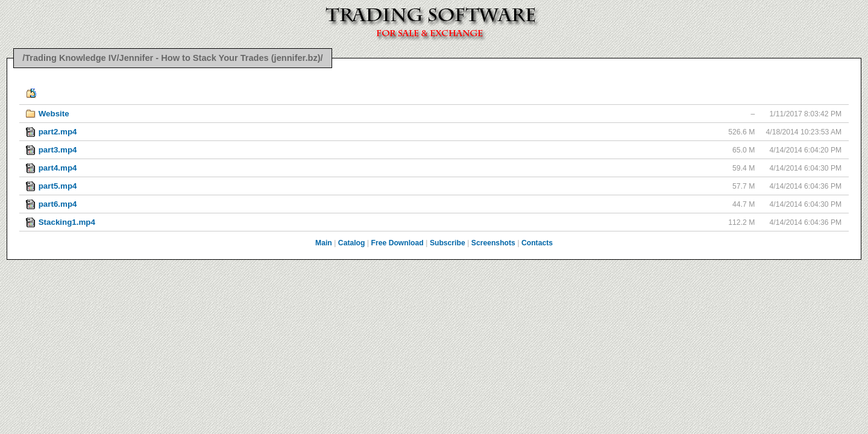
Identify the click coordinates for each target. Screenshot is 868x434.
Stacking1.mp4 (67, 222)
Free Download (398, 243)
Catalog (352, 243)
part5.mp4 (58, 186)
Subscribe (448, 243)
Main (324, 243)
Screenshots (493, 243)
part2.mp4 (58, 132)
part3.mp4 (58, 150)
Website (54, 114)
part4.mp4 (58, 168)
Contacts (537, 243)
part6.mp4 (58, 204)
